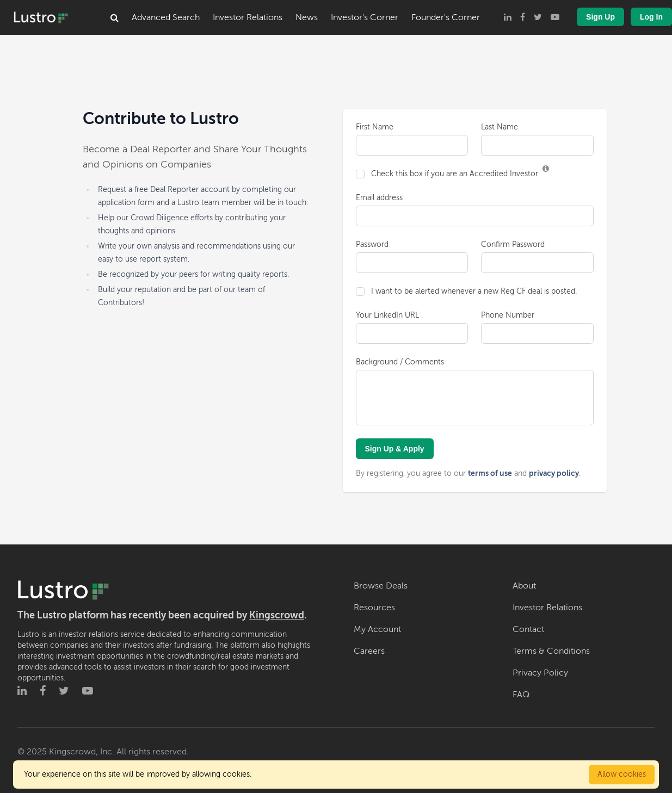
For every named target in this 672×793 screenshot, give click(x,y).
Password (372, 244)
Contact (528, 629)
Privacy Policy (540, 673)
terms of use (490, 473)
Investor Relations (248, 17)
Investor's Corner (365, 17)
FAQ (521, 695)
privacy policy (554, 473)
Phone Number (508, 315)
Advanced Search (166, 17)
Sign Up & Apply (395, 449)
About (524, 586)
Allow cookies (622, 774)
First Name (375, 127)
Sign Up (600, 17)
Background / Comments (400, 362)
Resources (374, 608)
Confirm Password (513, 244)
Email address (379, 198)
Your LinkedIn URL (387, 315)
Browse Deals (381, 586)
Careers (369, 651)
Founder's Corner (446, 17)
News (307, 17)
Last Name (500, 127)
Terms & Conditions (551, 651)
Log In (651, 17)
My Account (377, 629)
